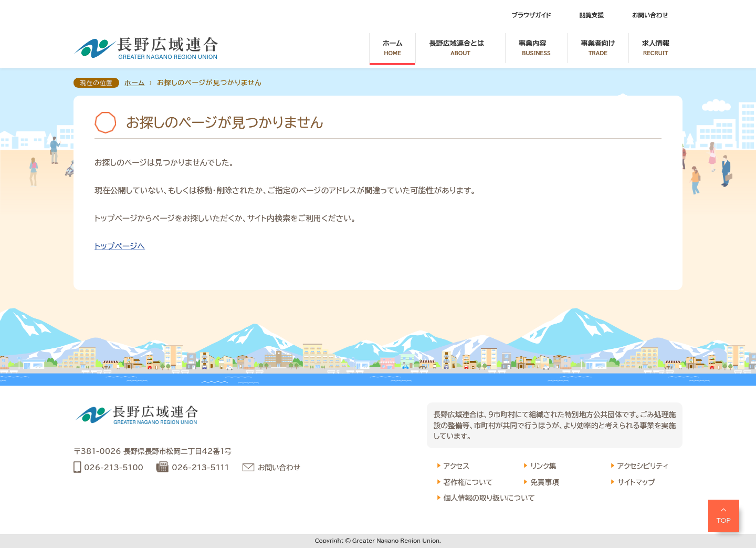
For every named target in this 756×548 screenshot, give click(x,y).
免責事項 (544, 482)
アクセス (456, 466)
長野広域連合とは (460, 48)
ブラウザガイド (532, 15)
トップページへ (120, 246)
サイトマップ (636, 482)
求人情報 (656, 48)
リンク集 (543, 466)
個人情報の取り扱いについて (489, 498)
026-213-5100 (114, 468)
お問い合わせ (650, 15)
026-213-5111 (200, 468)
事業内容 (536, 48)
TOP (724, 520)
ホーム (393, 48)
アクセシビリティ (643, 466)
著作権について (468, 482)
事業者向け (598, 48)
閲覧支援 (592, 15)
